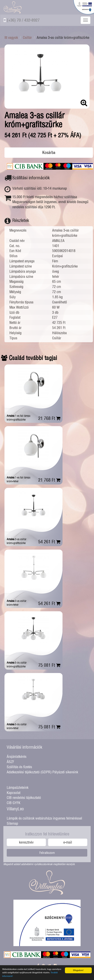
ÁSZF (10, 762)
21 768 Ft (49, 418)
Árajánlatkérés (17, 756)
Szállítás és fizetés (19, 767)
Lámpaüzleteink (18, 787)
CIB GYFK (14, 803)
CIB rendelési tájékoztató (24, 798)
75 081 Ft (49, 665)
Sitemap (12, 823)
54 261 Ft (49, 542)
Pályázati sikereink (65, 772)
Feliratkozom (47, 853)
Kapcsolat (14, 793)
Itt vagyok (11, 37)
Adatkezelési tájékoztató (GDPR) (29, 772)
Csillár (27, 37)
